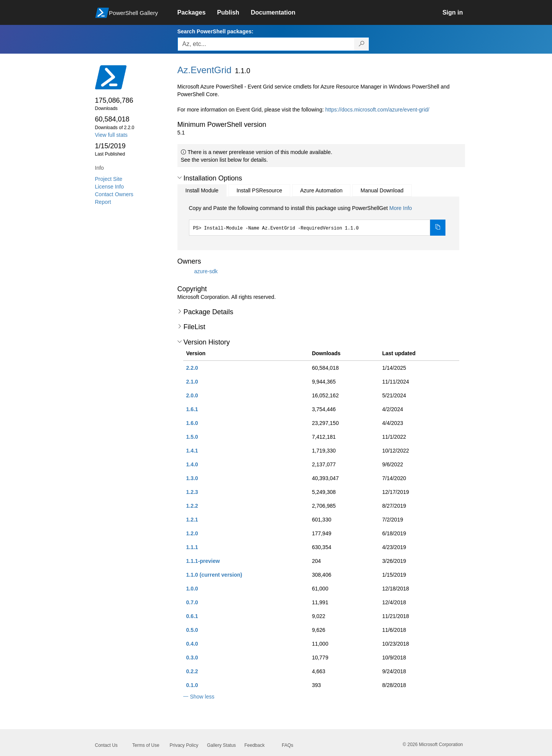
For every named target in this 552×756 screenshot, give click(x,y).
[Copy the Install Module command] (438, 228)
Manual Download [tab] (382, 190)
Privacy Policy (184, 745)
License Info (110, 187)
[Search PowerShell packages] (362, 44)
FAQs (287, 745)
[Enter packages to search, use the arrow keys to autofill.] (266, 44)
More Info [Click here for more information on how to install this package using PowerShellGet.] (400, 208)
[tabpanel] (317, 220)
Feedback (255, 745)
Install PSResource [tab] (259, 190)
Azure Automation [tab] (321, 190)
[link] (197, 13)
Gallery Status (221, 745)
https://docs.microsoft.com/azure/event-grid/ (377, 110)
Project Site (109, 179)
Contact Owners (114, 194)
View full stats (111, 135)
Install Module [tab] (202, 190)
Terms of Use (146, 745)
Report (103, 202)
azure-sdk (206, 271)
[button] (180, 178)
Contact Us (106, 745)
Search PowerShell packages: (215, 31)
